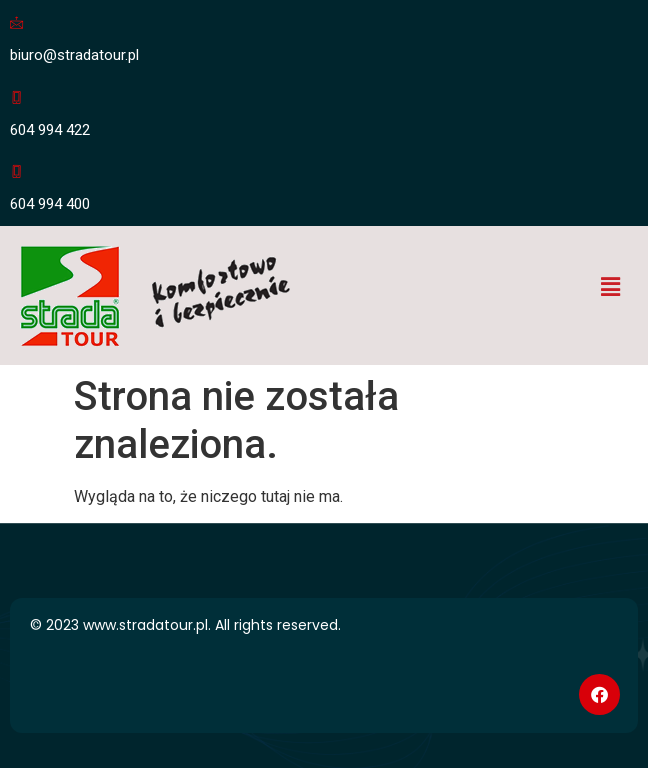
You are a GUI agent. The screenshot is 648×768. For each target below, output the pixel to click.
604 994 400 (50, 204)
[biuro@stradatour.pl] (16, 22)
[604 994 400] (16, 171)
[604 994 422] (16, 97)
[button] (611, 288)
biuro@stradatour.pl (74, 55)
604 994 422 (50, 130)
